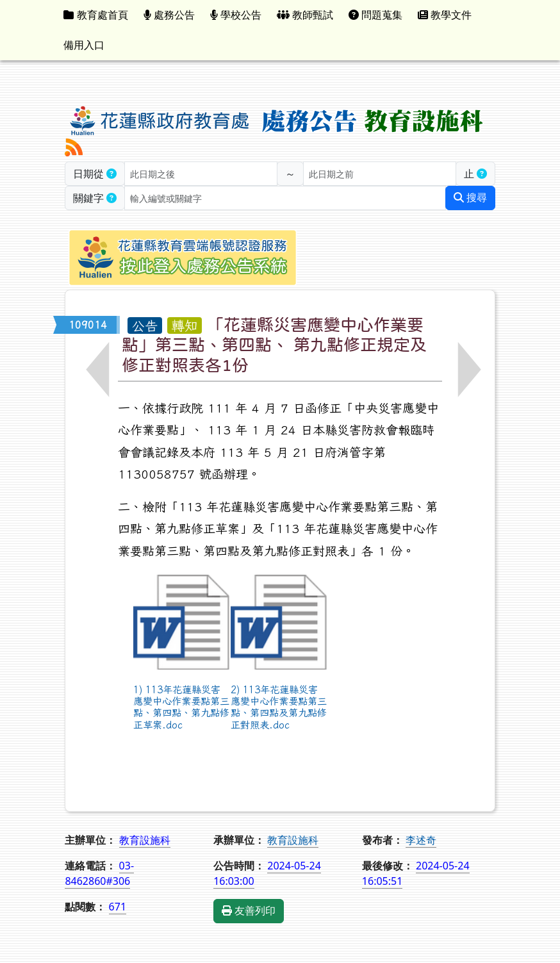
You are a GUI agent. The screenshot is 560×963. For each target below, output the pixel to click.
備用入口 (84, 45)
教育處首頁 (95, 15)
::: (490, 15)
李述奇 (421, 840)
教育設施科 (293, 840)
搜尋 (470, 198)
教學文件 (445, 15)
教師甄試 (305, 15)
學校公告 (236, 15)
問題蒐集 (375, 15)
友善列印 (249, 911)
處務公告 (169, 15)
